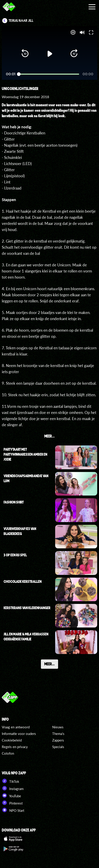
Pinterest (12, 803)
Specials (58, 747)
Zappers (58, 740)
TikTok (11, 781)
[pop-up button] (73, 32)
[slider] (49, 74)
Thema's (58, 734)
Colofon (8, 753)
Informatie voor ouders (19, 734)
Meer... (49, 664)
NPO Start (13, 810)
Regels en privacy (15, 747)
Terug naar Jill (21, 21)
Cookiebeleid (12, 740)
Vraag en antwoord (16, 727)
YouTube (11, 795)
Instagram (13, 788)
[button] (25, 54)
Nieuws (58, 727)
